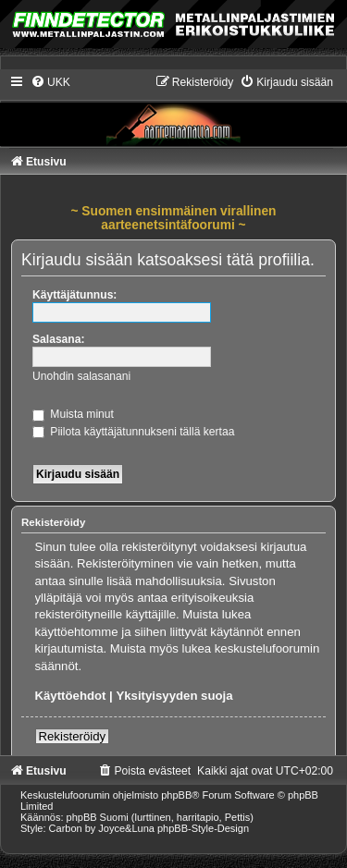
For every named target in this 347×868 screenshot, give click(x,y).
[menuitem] (50, 82)
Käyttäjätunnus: (74, 295)
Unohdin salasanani (81, 376)
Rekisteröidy (73, 736)
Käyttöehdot (71, 696)
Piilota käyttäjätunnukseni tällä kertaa (133, 432)
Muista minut (73, 414)
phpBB (176, 795)
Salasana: (58, 339)
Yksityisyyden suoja (174, 696)
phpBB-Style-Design (203, 828)
